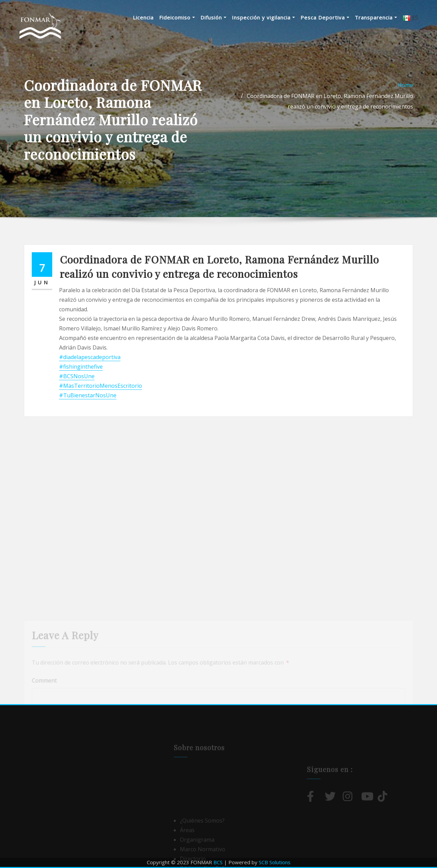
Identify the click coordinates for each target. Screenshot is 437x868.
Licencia (143, 17)
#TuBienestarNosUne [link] (88, 395)
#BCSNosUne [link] (77, 376)
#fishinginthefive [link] (81, 367)
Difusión (213, 17)
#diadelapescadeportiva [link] (90, 357)
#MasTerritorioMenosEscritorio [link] (101, 386)
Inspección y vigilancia (263, 17)
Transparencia (376, 17)
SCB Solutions (275, 862)
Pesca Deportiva (325, 17)
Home (405, 85)
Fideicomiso (177, 17)
